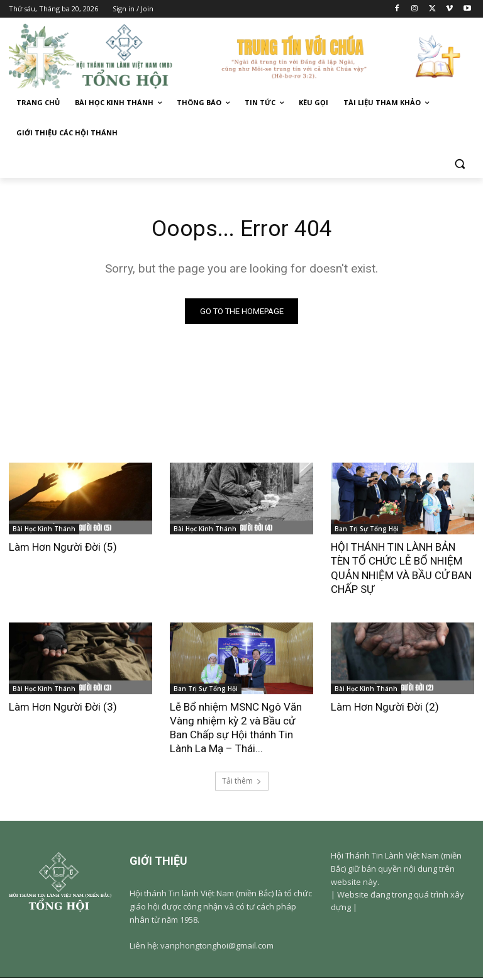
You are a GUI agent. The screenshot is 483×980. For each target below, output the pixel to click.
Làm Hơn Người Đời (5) (63, 549)
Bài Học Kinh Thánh (44, 531)
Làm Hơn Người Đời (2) (385, 709)
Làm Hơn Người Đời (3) (63, 709)
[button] (459, 163)
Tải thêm (242, 783)
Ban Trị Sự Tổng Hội (367, 531)
